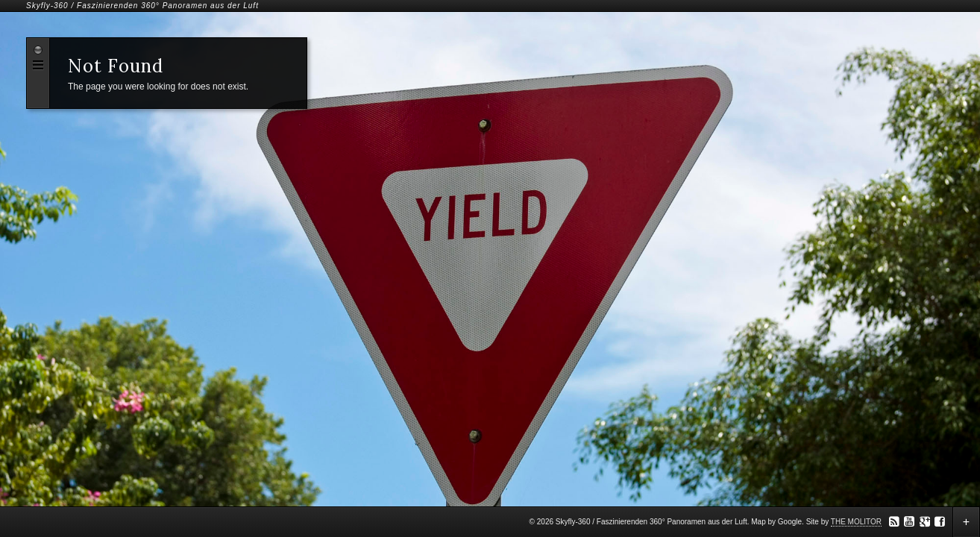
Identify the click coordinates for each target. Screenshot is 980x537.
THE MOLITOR (856, 522)
